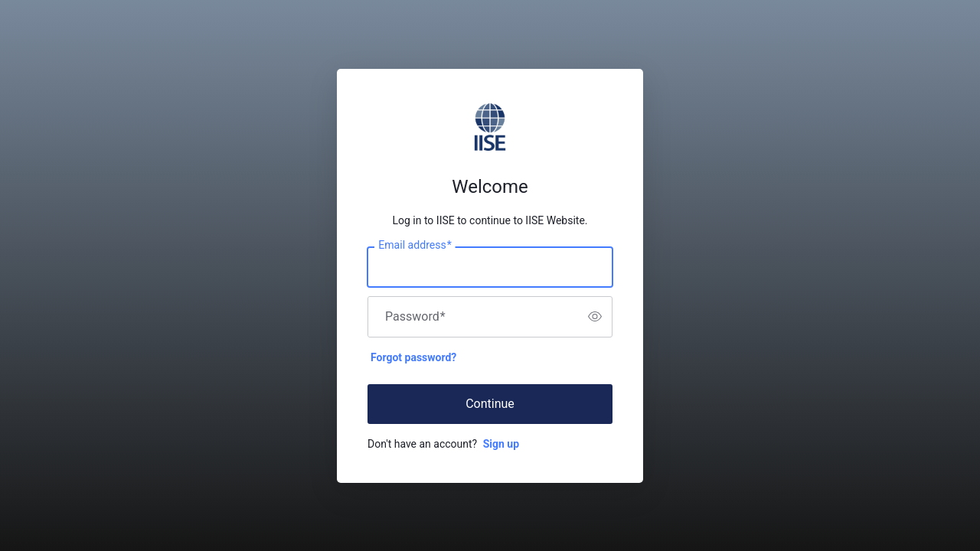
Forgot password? (413, 357)
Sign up (501, 444)
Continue (490, 404)
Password (415, 317)
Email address (415, 245)
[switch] (595, 317)
